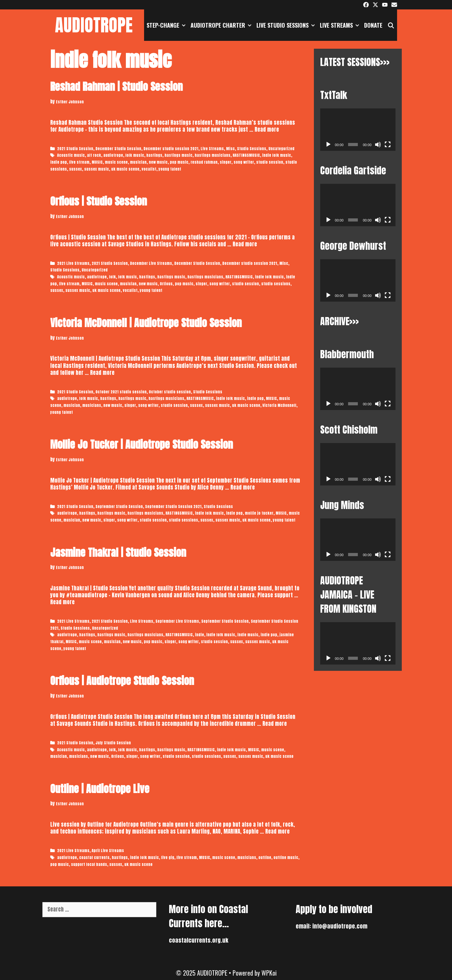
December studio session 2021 (171, 149)
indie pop (59, 162)
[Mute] (378, 145)
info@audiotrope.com (340, 926)
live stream (79, 162)
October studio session (170, 392)
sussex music (97, 169)
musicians (92, 405)
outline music (286, 857)
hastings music (178, 155)
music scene (116, 162)
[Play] (328, 145)
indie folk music (277, 155)
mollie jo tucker (259, 513)
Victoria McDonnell (279, 405)
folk (112, 277)
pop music (179, 162)
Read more (267, 129)
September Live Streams (177, 621)
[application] (358, 130)
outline (265, 857)
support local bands (89, 864)
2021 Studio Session (75, 149)
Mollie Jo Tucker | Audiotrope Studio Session (142, 444)
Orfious (166, 284)
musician (138, 162)
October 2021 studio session (121, 392)
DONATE (373, 25)
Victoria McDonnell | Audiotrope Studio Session (146, 323)
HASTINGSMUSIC (246, 155)
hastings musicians (213, 155)
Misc (230, 149)
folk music (135, 155)
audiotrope (113, 155)
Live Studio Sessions (287, 25)
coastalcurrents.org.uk (199, 940)
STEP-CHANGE (167, 25)
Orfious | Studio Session (99, 201)
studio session (270, 162)
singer (226, 162)
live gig (168, 857)
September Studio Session (119, 506)
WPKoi (269, 973)
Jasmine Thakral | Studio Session (118, 553)
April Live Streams (108, 851)
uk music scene (125, 169)
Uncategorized (281, 149)
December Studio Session (118, 149)
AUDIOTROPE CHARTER (222, 25)
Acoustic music (71, 155)
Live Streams (341, 25)
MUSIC (97, 162)
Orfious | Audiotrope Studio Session (122, 681)
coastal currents (94, 857)
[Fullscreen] (388, 145)
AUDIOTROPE (94, 25)
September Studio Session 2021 (173, 506)
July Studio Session (113, 743)
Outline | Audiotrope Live (100, 789)
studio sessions (276, 284)
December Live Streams (151, 263)
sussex (75, 169)
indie (199, 635)
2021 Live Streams (73, 263)
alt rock (94, 155)
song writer (244, 162)
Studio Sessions (252, 149)
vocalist (149, 169)
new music (158, 162)
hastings (154, 155)
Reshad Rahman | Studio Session (116, 87)
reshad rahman (204, 162)
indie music (248, 635)
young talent (170, 169)
